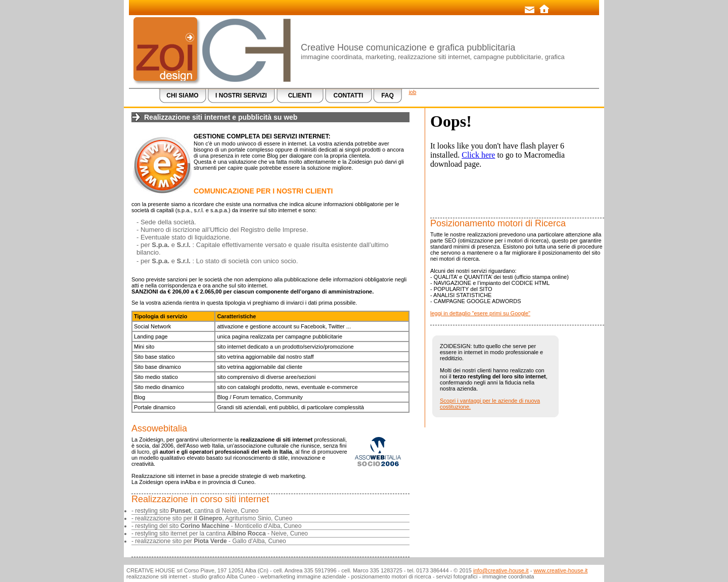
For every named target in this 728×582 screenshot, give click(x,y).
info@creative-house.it (501, 570)
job (413, 92)
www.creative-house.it (560, 570)
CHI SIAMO (182, 95)
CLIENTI (300, 95)
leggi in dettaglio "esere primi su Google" (480, 313)
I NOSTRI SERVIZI (241, 95)
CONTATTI (349, 95)
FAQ (388, 95)
